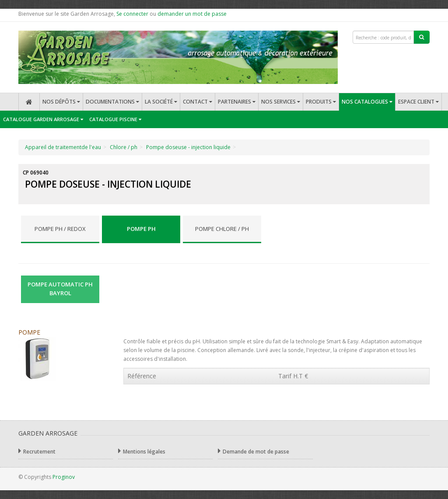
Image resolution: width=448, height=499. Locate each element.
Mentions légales (142, 451)
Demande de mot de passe (254, 451)
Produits (321, 102)
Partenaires (237, 102)
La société (161, 102)
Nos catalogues (367, 102)
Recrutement (37, 451)
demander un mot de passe (192, 14)
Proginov (64, 477)
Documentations (112, 102)
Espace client (418, 102)
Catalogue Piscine (115, 119)
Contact (198, 102)
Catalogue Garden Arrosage (43, 119)
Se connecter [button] (132, 14)
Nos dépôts (61, 102)
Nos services (281, 102)
